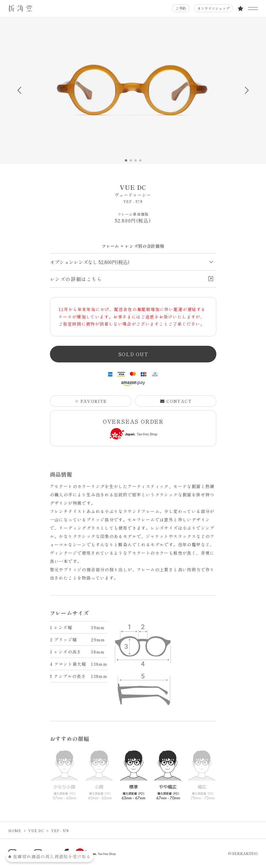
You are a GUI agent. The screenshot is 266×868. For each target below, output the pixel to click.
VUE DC (133, 191)
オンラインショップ (213, 8)
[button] (247, 90)
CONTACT (176, 401)
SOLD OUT (133, 354)
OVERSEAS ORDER (133, 429)
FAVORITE (91, 401)
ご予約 (181, 8)
